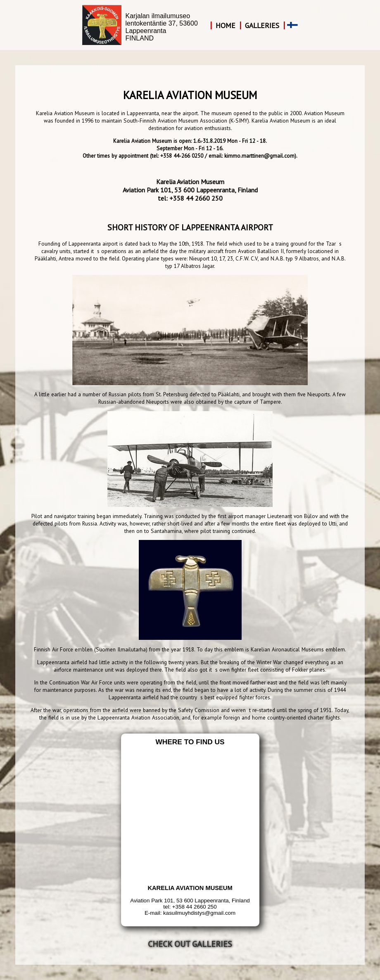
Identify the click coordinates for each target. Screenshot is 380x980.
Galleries (262, 25)
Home (226, 25)
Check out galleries (190, 944)
